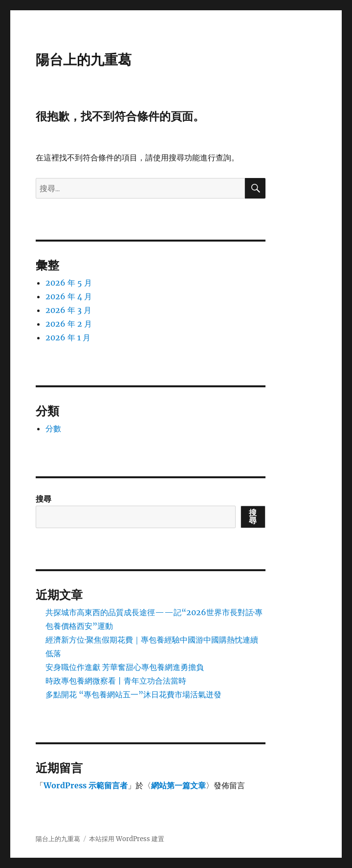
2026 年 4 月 (69, 296)
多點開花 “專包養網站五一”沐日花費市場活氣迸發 (133, 694)
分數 (53, 428)
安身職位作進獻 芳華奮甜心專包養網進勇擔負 (125, 667)
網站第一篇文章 (178, 785)
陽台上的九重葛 (84, 60)
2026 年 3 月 (68, 310)
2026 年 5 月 (69, 283)
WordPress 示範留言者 (86, 785)
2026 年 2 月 (69, 324)
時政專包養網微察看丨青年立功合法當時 (116, 681)
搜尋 (44, 499)
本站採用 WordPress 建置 (127, 839)
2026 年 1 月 (68, 337)
